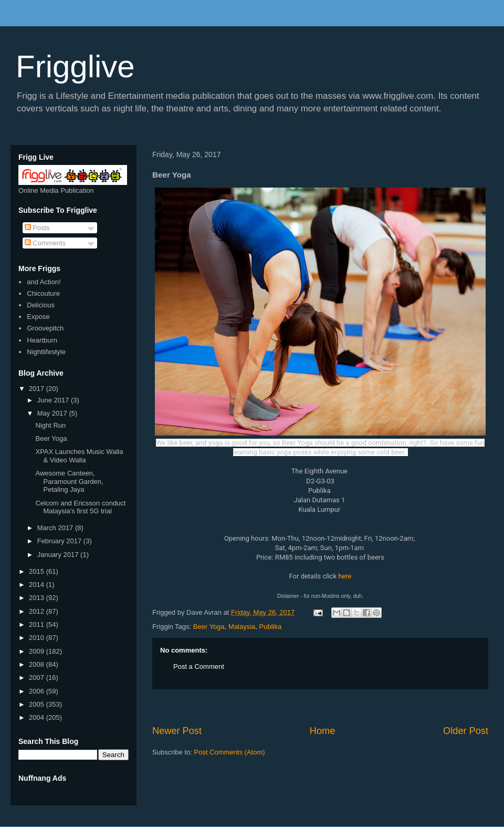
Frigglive (75, 66)
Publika (271, 627)
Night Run (50, 425)
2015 (38, 571)
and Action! (44, 282)
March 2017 (56, 528)
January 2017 (59, 555)
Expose (38, 317)
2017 (38, 389)
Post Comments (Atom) (230, 752)
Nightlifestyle (46, 352)
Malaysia (242, 627)
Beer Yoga (209, 627)
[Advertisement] (320, 707)
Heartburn (42, 340)
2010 (38, 638)
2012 (38, 611)
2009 (38, 651)
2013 (38, 598)
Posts (37, 228)
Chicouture (43, 293)
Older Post (466, 731)
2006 (38, 691)
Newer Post (177, 731)
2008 (38, 664)
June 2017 (54, 400)
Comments (45, 243)
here (345, 576)
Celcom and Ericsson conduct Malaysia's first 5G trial (80, 507)
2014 (38, 585)
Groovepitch (45, 328)
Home (323, 731)
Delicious (41, 305)
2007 (38, 678)
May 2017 (53, 413)
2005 (38, 704)
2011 (38, 624)
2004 (38, 717)
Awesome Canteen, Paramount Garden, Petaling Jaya (69, 481)
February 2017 (60, 541)
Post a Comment (199, 666)
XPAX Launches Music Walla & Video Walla (79, 456)
